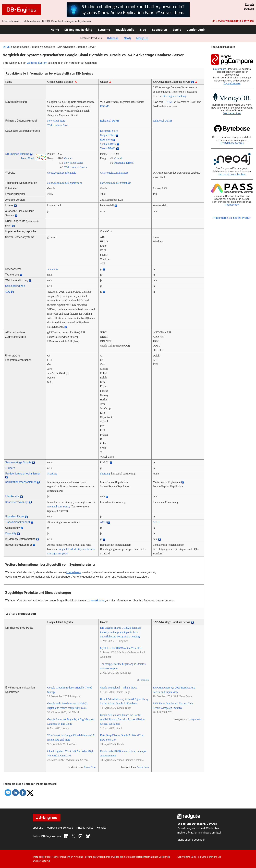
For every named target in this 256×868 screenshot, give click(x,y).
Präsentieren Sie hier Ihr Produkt (232, 218)
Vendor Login (196, 30)
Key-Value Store (56, 121)
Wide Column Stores (76, 167)
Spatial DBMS (108, 144)
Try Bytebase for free (232, 143)
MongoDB (142, 38)
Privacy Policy (85, 828)
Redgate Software (242, 21)
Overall (68, 158)
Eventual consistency (59, 507)
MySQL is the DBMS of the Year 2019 (121, 648)
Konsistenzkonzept (17, 502)
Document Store (109, 131)
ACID (103, 522)
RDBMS (105, 106)
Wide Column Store (58, 125)
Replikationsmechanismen (21, 482)
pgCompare (220, 69)
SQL (8, 292)
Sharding (52, 474)
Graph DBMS (108, 135)
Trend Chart (27, 158)
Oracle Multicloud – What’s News (119, 688)
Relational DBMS (110, 121)
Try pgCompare (232, 84)
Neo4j (127, 38)
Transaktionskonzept (18, 522)
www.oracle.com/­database (114, 173)
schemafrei (53, 269)
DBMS (7, 47)
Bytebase (113, 38)
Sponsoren (159, 30)
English (249, 4)
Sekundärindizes (15, 286)
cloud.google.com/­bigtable (62, 173)
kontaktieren (74, 572)
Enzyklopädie (125, 30)
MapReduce (12, 496)
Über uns (38, 828)
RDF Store (106, 140)
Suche (177, 30)
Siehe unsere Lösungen (191, 840)
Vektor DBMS (108, 148)
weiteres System (37, 63)
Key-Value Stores (74, 163)
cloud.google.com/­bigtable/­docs (65, 183)
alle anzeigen (143, 680)
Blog (143, 30)
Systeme (104, 30)
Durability (11, 533)
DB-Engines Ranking (78, 30)
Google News (90, 767)
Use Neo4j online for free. (232, 174)
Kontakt (101, 828)
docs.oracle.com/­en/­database (115, 183)
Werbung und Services (60, 828)
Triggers (10, 468)
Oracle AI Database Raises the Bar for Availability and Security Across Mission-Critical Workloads (123, 719)
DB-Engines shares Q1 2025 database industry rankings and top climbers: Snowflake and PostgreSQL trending (120, 632)
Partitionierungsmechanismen (23, 474)
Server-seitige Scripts (18, 462)
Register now (232, 205)
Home (55, 30)
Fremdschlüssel (15, 516)
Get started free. (232, 114)
